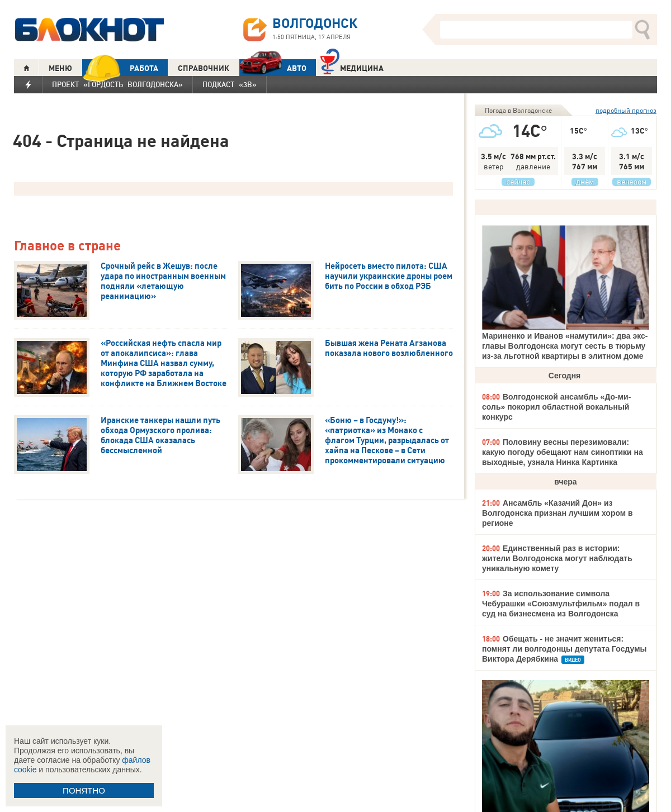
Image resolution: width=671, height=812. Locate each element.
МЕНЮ (60, 68)
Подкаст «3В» (230, 84)
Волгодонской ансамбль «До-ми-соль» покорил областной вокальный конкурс (556, 407)
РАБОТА (120, 68)
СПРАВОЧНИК (204, 68)
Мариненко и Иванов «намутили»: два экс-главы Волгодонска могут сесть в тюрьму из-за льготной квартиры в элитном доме (565, 346)
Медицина (352, 67)
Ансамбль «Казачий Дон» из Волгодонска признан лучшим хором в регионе (557, 513)
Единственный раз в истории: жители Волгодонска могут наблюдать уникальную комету (557, 558)
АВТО (273, 68)
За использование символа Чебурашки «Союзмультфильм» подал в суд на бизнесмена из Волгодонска (561, 604)
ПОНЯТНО (84, 790)
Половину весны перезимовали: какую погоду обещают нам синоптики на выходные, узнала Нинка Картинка (563, 452)
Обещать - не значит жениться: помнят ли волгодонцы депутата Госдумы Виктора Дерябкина (564, 649)
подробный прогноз (626, 110)
